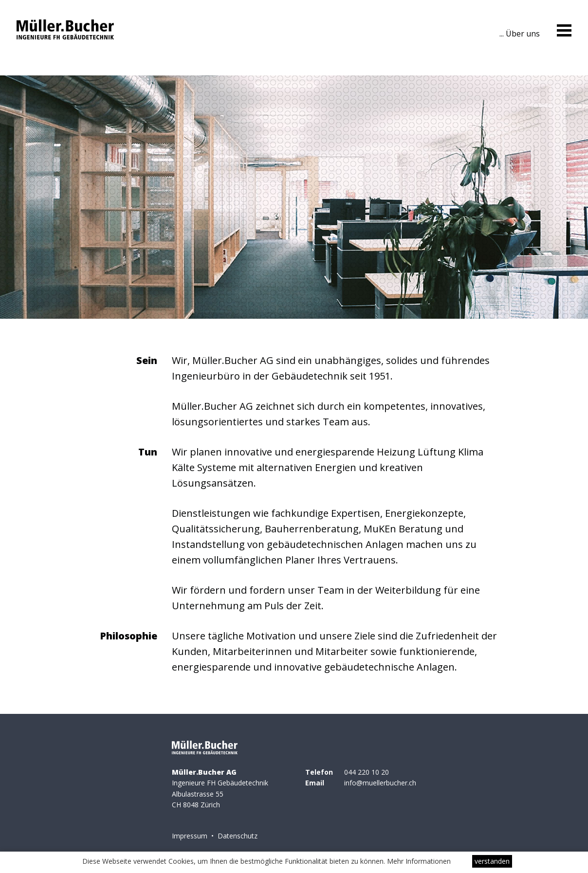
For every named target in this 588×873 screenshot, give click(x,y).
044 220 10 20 (367, 772)
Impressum (190, 836)
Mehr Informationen (419, 861)
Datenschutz (238, 836)
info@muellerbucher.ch (380, 783)
